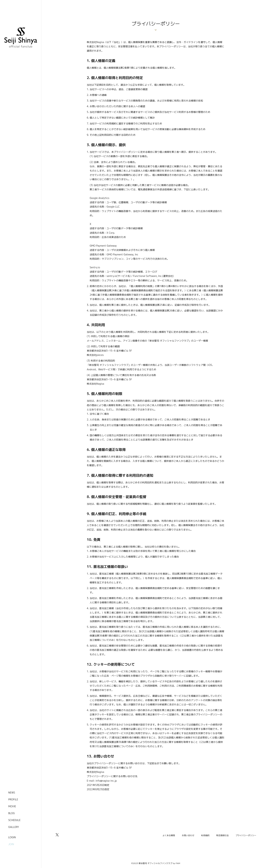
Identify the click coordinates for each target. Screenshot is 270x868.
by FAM (176, 863)
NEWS (12, 793)
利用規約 (205, 835)
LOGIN (12, 837)
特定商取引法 (222, 835)
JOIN (11, 844)
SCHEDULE (14, 820)
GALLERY (14, 827)
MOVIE (12, 806)
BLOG (12, 813)
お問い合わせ (188, 835)
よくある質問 (169, 835)
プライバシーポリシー (246, 835)
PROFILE (13, 799)
